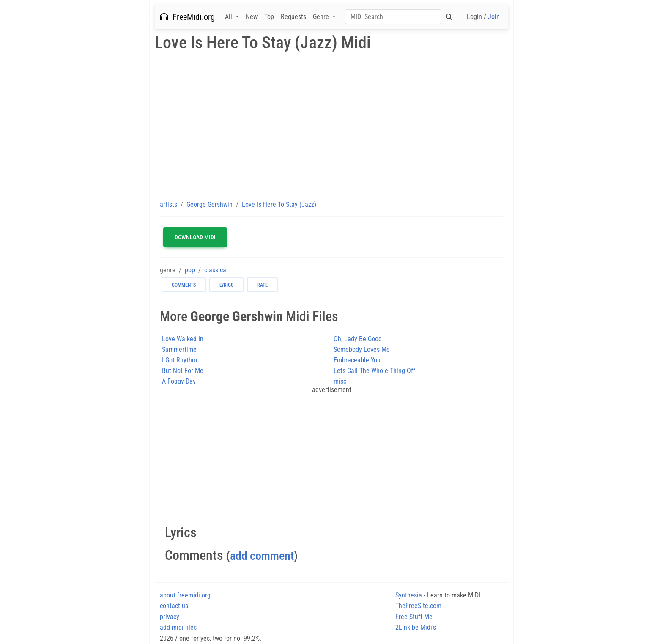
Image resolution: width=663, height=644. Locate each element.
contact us (174, 606)
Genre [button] (322, 17)
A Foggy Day (179, 381)
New (252, 17)
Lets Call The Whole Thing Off (374, 371)
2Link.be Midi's (416, 627)
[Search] (393, 17)
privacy (170, 617)
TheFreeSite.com (418, 606)
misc (340, 381)
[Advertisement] (331, 130)
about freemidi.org (185, 595)
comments (184, 285)
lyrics (226, 285)
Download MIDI (195, 237)
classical (216, 270)
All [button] (229, 17)
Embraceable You (357, 360)
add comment (262, 556)
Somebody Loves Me (362, 349)
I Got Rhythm (179, 360)
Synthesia (409, 595)
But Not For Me (183, 371)
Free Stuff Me (414, 617)
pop (190, 270)
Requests (293, 17)
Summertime (179, 349)
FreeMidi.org (187, 17)
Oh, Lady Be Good (358, 339)
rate (262, 285)
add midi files (178, 627)
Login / (483, 17)
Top (269, 17)
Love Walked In (183, 339)
